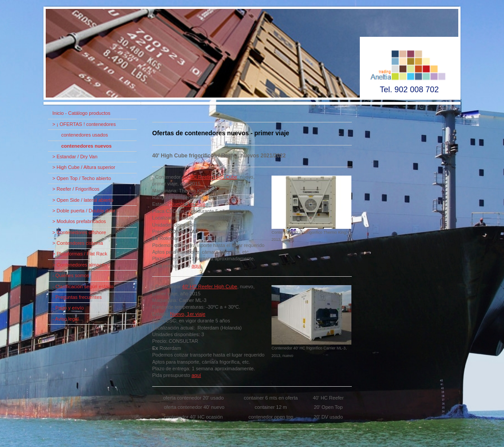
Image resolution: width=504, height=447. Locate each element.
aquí (196, 266)
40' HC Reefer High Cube (209, 177)
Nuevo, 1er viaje (188, 204)
